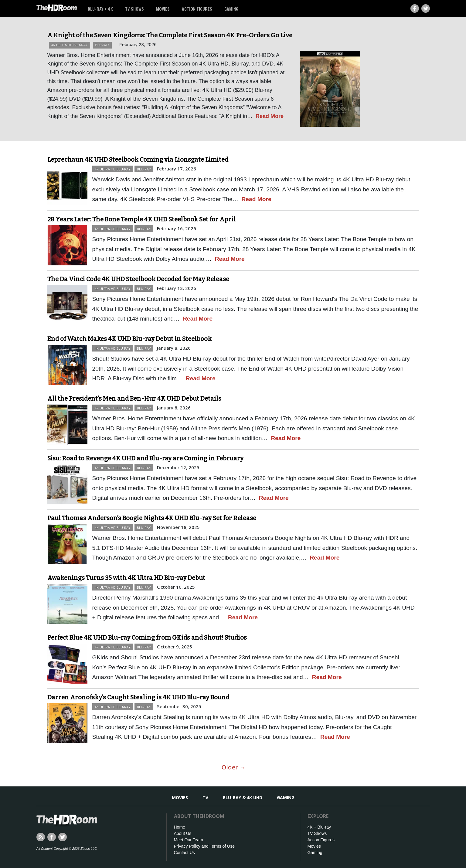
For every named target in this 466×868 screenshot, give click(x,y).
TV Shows (134, 9)
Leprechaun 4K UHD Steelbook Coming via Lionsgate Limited (138, 160)
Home (180, 827)
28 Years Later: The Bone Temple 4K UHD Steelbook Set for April (141, 219)
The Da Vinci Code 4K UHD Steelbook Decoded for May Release (138, 279)
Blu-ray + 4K (100, 9)
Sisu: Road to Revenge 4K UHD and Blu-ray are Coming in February (145, 458)
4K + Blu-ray (319, 827)
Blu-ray (102, 45)
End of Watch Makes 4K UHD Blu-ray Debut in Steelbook (129, 339)
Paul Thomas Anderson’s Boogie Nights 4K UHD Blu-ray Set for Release (152, 518)
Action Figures (197, 9)
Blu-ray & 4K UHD (243, 797)
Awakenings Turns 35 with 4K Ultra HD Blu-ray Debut (126, 578)
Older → (234, 767)
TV (205, 797)
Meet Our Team (189, 840)
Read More (270, 116)
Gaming (231, 9)
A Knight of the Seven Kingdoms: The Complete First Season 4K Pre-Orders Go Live (170, 35)
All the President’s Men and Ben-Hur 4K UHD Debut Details (134, 399)
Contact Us (184, 853)
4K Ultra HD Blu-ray (70, 45)
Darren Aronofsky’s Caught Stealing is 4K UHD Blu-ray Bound (138, 697)
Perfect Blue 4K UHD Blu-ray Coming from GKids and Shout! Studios (147, 638)
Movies (163, 9)
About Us (183, 833)
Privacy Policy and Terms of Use (204, 846)
